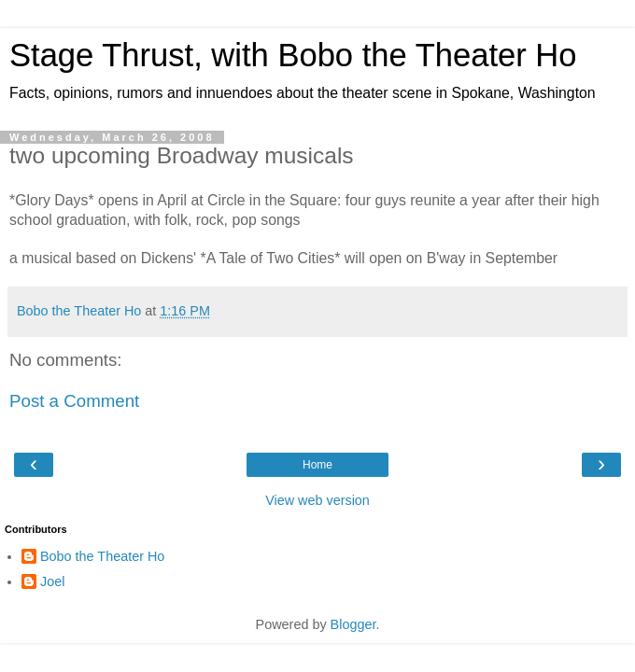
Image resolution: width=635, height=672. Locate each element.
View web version (317, 500)
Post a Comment (74, 401)
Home (317, 465)
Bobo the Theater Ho (102, 556)
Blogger (353, 624)
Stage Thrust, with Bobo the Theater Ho (293, 55)
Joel (52, 581)
